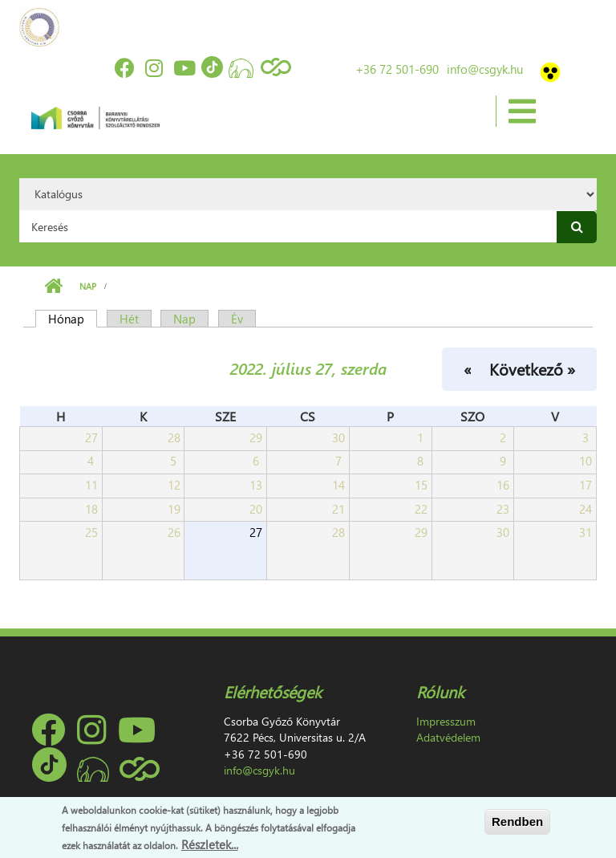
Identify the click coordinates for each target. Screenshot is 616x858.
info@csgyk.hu (485, 69)
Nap (88, 286)
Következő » (532, 368)
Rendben (517, 821)
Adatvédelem (448, 737)
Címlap (53, 287)
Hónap (73, 319)
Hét (129, 319)
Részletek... (210, 844)
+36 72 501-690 (397, 69)
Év (237, 319)
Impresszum (446, 721)
